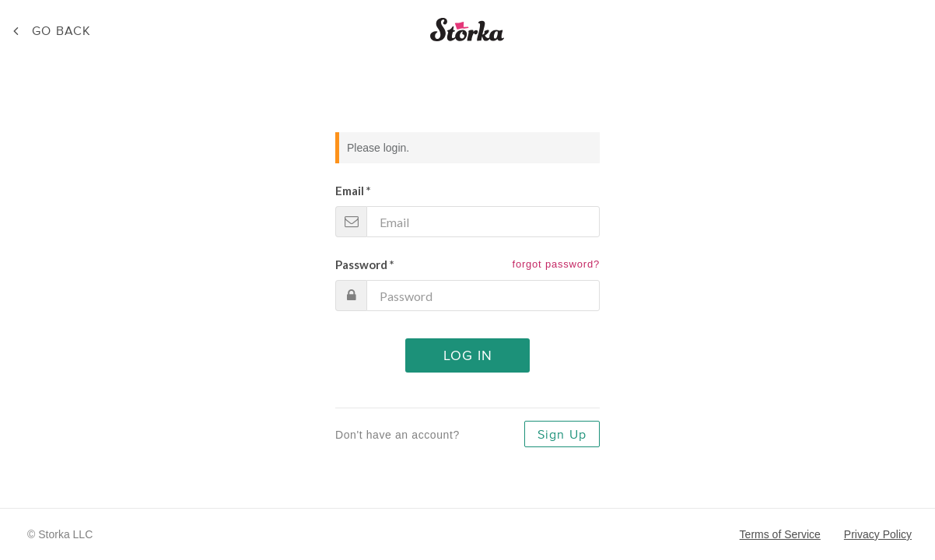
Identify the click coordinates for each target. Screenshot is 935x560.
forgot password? (556, 264)
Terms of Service (780, 534)
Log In (468, 356)
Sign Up (562, 435)
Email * (353, 191)
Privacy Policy (878, 534)
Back (61, 31)
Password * (365, 264)
